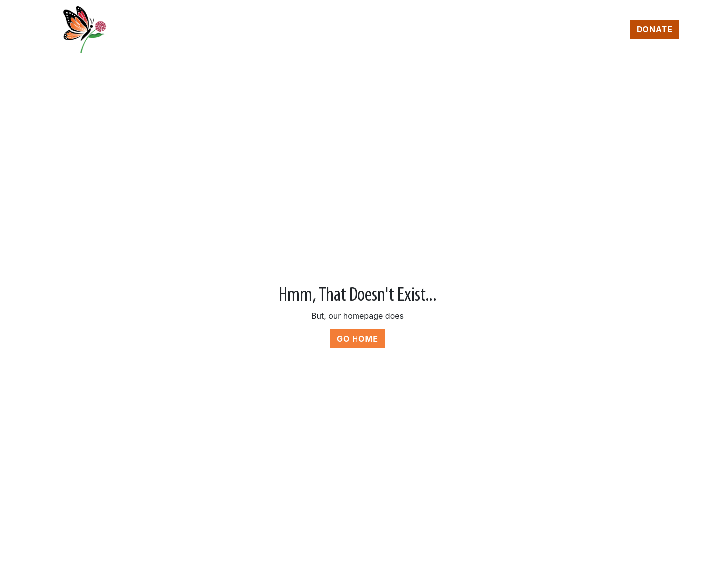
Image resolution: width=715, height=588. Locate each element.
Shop (464, 30)
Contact (601, 30)
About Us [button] (406, 30)
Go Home (357, 339)
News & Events (528, 30)
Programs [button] (334, 30)
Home (278, 30)
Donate (655, 29)
